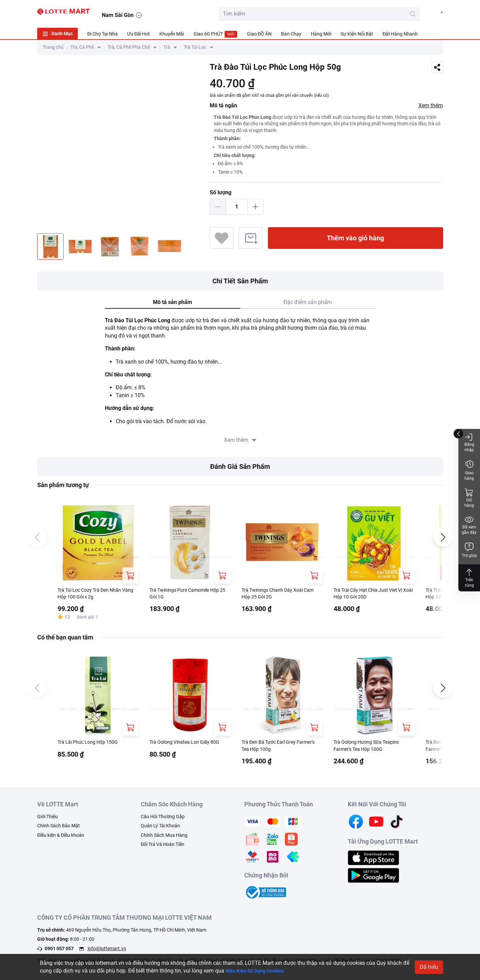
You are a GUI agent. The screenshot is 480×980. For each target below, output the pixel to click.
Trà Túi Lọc (195, 47)
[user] (405, 12)
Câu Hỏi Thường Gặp (163, 819)
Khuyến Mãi (172, 34)
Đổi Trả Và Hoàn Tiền (163, 847)
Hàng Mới (321, 34)
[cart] (390, 12)
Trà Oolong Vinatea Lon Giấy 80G (189, 744)
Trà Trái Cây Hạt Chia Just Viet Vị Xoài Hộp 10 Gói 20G (373, 594)
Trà (167, 47)
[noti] (420, 12)
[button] (437, 13)
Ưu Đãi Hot (139, 34)
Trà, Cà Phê (82, 47)
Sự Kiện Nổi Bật (357, 34)
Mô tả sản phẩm (173, 302)
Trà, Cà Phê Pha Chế (129, 47)
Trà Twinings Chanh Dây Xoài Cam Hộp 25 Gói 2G (277, 594)
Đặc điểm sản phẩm (308, 302)
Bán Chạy (291, 34)
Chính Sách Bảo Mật (59, 829)
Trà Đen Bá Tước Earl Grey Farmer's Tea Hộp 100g (273, 748)
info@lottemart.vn (107, 952)
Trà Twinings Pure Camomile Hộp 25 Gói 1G (190, 594)
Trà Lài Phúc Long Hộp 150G (92, 744)
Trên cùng (469, 578)
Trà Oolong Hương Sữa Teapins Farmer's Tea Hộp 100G (371, 748)
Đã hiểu (429, 967)
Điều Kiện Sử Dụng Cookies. (260, 971)
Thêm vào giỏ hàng (355, 238)
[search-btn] (357, 14)
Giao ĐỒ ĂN (259, 34)
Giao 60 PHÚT (215, 34)
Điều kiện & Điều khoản (61, 838)
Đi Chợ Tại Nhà (102, 34)
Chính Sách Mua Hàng (164, 838)
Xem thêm (431, 105)
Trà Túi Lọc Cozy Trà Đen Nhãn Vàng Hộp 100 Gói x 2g (95, 594)
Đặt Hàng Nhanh (400, 34)
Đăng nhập (469, 442)
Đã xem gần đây (469, 525)
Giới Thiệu (48, 819)
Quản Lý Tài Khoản (160, 829)
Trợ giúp (469, 550)
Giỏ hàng (469, 498)
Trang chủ (53, 47)
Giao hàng (469, 470)
